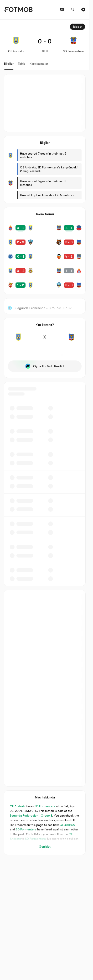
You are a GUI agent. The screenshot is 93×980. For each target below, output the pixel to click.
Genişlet (45, 847)
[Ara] (73, 10)
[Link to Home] (18, 10)
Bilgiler (9, 64)
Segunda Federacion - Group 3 (31, 816)
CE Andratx (18, 806)
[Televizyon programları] (62, 10)
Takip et (77, 27)
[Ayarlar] (83, 10)
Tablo (22, 64)
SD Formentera (45, 806)
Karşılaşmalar (39, 64)
